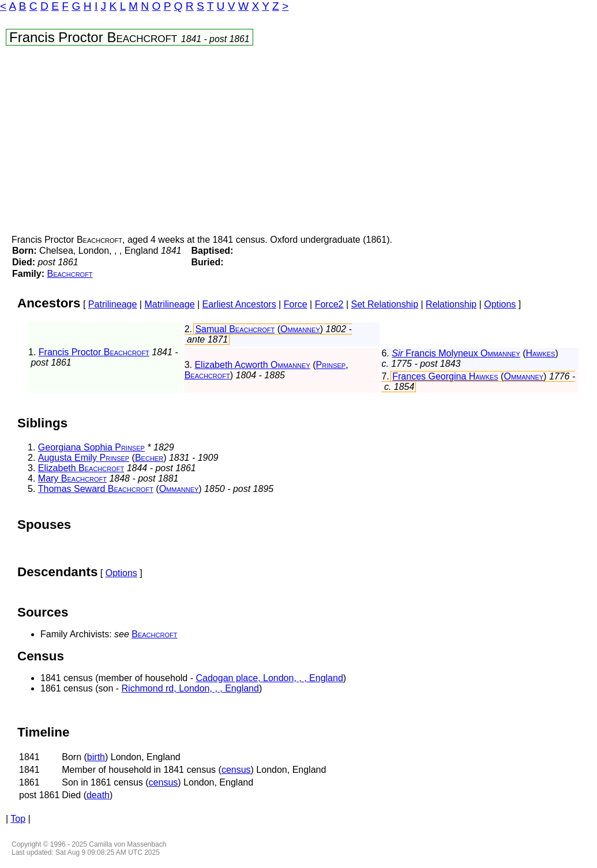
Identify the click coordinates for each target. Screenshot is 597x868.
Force (296, 304)
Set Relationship (385, 304)
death (98, 795)
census (236, 770)
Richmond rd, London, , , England (190, 688)
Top (18, 819)
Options (500, 304)
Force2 (329, 304)
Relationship (451, 304)
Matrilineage (169, 304)
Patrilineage (113, 304)
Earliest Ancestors (239, 304)
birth (96, 757)
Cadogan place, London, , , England (269, 678)
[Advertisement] (298, 142)
